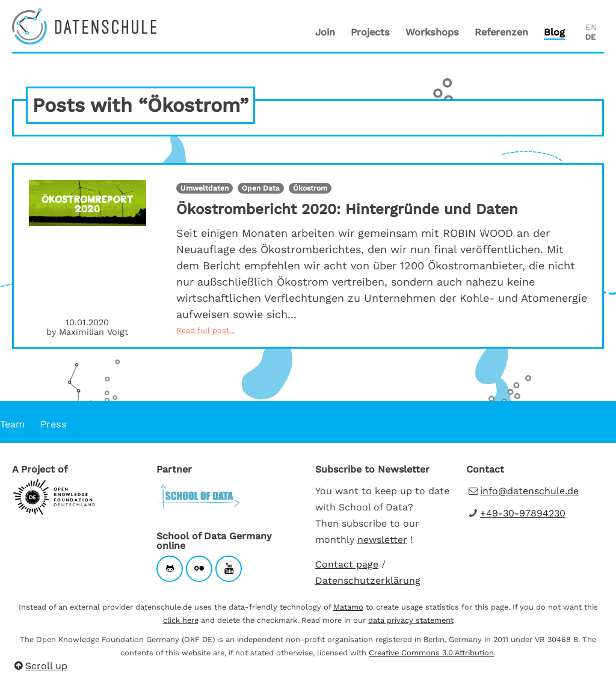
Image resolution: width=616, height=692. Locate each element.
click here (181, 620)
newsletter (382, 540)
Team (12, 424)
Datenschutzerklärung (368, 580)
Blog (554, 32)
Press (54, 424)
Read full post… (206, 330)
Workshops (432, 32)
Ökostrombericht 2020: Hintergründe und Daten (347, 209)
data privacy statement (411, 620)
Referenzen (501, 32)
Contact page (347, 564)
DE (590, 37)
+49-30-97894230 (523, 513)
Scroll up (40, 666)
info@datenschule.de (529, 491)
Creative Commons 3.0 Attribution (431, 653)
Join (325, 32)
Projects (370, 32)
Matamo (348, 607)
